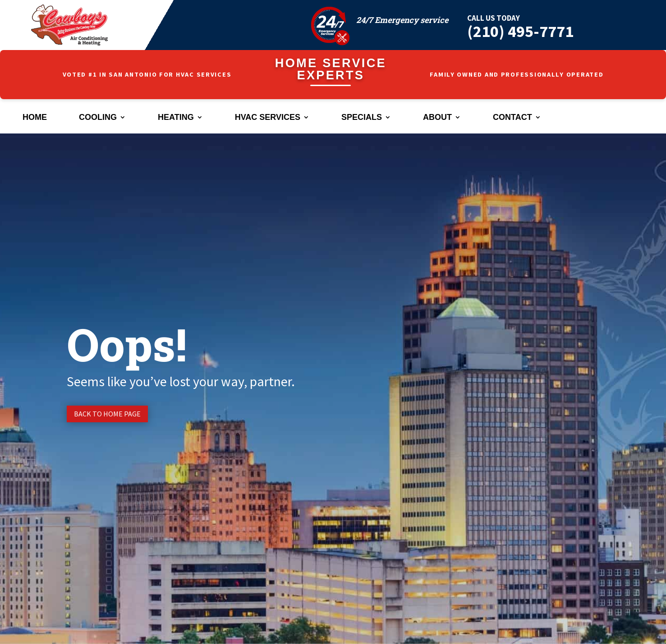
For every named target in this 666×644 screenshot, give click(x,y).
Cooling (98, 118)
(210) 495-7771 (520, 31)
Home (35, 118)
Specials (362, 118)
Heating (176, 118)
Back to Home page (107, 414)
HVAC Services (268, 118)
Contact (512, 118)
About (437, 118)
